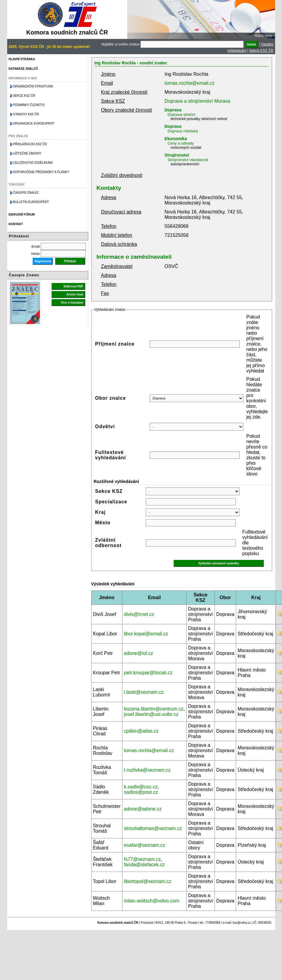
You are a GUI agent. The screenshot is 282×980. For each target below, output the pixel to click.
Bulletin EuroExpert (31, 202)
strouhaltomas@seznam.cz (153, 828)
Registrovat (43, 261)
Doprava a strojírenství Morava (198, 101)
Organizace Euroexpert (34, 124)
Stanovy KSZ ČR (26, 114)
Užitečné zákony (27, 153)
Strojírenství (177, 155)
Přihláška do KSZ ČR (30, 144)
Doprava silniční (182, 115)
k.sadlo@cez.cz (141, 787)
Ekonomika (176, 139)
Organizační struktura (33, 86)
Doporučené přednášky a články (41, 172)
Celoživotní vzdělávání (33, 163)
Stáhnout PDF (73, 286)
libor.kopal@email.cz (146, 634)
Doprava (173, 110)
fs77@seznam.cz (142, 859)
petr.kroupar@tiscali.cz (148, 673)
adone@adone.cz (143, 809)
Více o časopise (72, 303)
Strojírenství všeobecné (188, 160)
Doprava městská (183, 131)
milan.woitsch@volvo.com (151, 901)
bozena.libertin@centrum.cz (154, 709)
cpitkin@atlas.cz (141, 731)
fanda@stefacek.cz (144, 865)
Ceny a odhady (181, 143)
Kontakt (16, 224)
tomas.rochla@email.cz (190, 83)
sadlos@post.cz (141, 792)
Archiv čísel (75, 294)
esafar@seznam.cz (144, 845)
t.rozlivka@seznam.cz (147, 770)
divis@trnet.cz (139, 614)
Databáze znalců (23, 69)
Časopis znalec (26, 193)
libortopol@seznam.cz (148, 881)
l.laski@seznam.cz (144, 692)
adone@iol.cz (138, 653)
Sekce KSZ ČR (261, 51)
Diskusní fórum (22, 215)
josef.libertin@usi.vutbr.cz (151, 714)
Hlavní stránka (22, 59)
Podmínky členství (29, 105)
